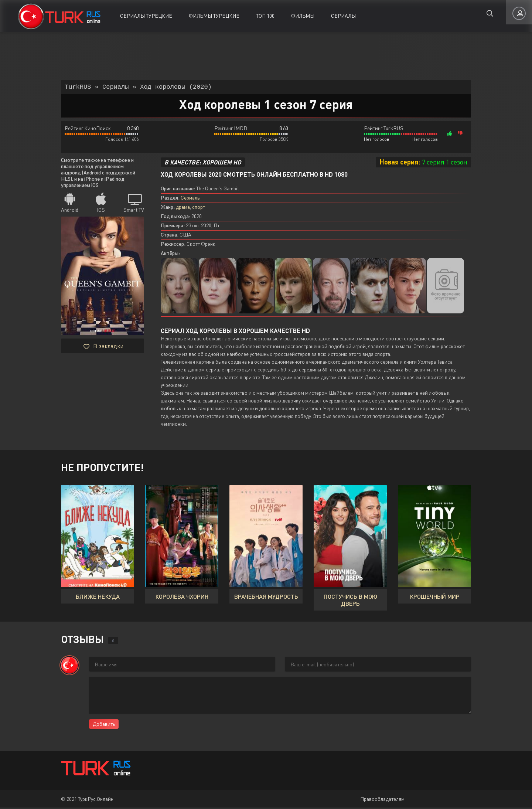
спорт (199, 208)
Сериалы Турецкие (146, 16)
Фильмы (303, 16)
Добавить (104, 725)
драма (183, 208)
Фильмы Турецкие (214, 16)
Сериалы (343, 16)
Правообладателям (382, 800)
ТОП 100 (265, 16)
